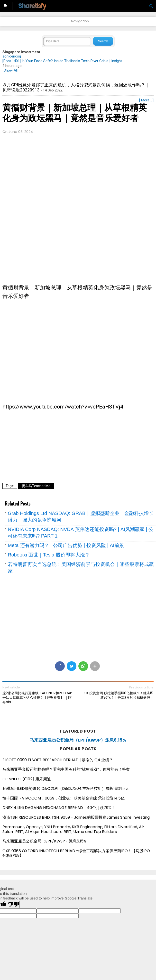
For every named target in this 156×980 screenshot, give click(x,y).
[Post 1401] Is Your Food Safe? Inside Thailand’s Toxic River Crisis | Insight (62, 61)
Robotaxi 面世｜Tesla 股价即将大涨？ (49, 555)
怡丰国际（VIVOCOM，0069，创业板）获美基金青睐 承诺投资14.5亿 (64, 798)
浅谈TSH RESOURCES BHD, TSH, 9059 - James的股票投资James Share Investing (76, 817)
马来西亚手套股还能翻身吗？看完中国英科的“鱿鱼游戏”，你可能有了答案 (66, 769)
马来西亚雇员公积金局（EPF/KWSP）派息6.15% (78, 740)
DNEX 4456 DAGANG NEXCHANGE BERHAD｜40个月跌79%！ (59, 808)
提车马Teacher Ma (36, 486)
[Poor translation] (13, 904)
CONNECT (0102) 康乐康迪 (27, 779)
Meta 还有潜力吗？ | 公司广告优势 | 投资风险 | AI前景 (66, 545)
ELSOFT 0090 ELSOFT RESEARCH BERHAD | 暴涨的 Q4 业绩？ (58, 760)
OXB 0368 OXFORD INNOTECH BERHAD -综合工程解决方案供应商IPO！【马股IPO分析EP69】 (76, 853)
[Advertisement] (78, 178)
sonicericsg (12, 56)
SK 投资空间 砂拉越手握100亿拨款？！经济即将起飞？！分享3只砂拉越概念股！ (119, 695)
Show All (11, 70)
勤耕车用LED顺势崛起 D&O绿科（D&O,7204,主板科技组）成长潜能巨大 (66, 788)
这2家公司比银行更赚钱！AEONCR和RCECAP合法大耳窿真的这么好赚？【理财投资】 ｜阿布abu (37, 698)
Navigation (78, 21)
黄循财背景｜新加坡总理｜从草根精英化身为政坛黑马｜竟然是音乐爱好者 (75, 113)
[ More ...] (146, 100)
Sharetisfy (32, 6)
